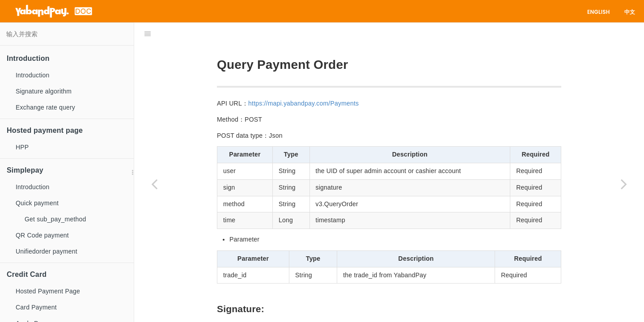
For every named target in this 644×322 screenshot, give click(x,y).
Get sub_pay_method (55, 219)
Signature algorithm (44, 91)
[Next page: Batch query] (624, 184)
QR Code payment (42, 235)
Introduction (33, 75)
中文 (630, 12)
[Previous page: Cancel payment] (154, 184)
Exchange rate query (45, 107)
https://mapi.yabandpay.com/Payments (303, 81)
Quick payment (37, 203)
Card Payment (36, 307)
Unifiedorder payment (47, 251)
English (599, 12)
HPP (22, 147)
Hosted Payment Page (48, 291)
